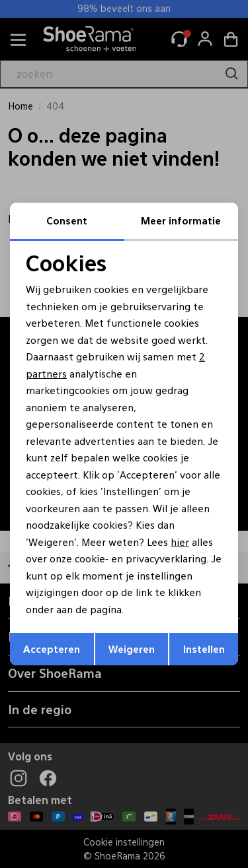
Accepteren (52, 649)
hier (180, 542)
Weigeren (132, 649)
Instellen (204, 649)
